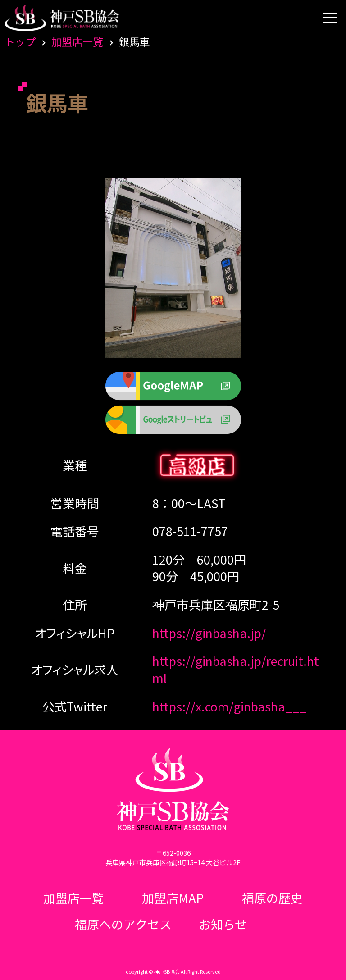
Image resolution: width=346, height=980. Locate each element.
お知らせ (223, 924)
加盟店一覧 (77, 41)
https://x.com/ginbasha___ (230, 706)
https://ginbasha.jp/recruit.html (236, 669)
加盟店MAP (173, 898)
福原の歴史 (272, 898)
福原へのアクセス (123, 924)
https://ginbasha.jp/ (209, 633)
